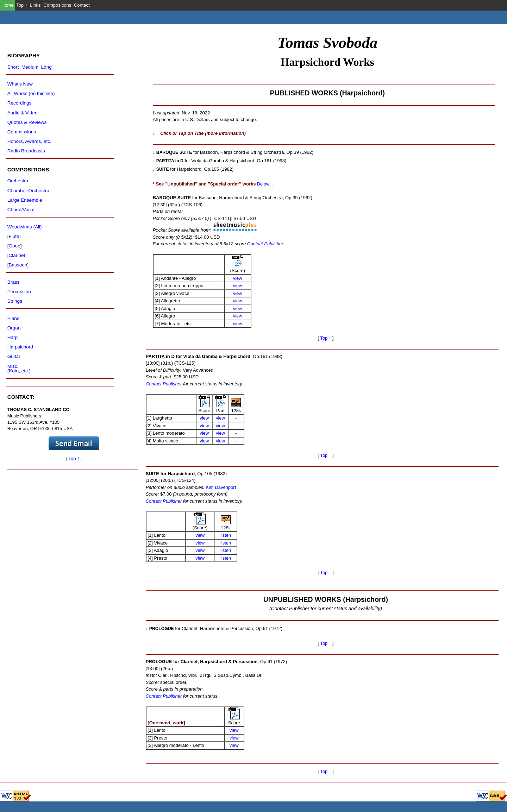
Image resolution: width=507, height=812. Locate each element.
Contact (82, 5)
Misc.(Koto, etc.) (19, 369)
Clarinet (17, 255)
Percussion (19, 292)
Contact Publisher (164, 384)
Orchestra (18, 181)
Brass (14, 282)
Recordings (20, 103)
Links (35, 5)
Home (8, 5)
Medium (30, 67)
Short (13, 67)
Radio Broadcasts (26, 151)
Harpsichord (20, 347)
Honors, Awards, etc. (29, 141)
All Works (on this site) (31, 93)
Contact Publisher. (265, 244)
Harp (12, 337)
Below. (264, 184)
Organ (14, 328)
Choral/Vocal (21, 210)
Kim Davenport (221, 487)
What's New (20, 84)
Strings (15, 301)
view (238, 278)
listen (226, 535)
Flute (14, 236)
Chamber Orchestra (28, 191)
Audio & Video (23, 113)
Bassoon (18, 265)
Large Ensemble (25, 200)
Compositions (57, 5)
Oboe (14, 246)
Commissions (22, 132)
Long (46, 67)
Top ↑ (22, 5)
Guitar (14, 356)
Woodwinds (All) (25, 227)
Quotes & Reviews (27, 122)
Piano (14, 318)
